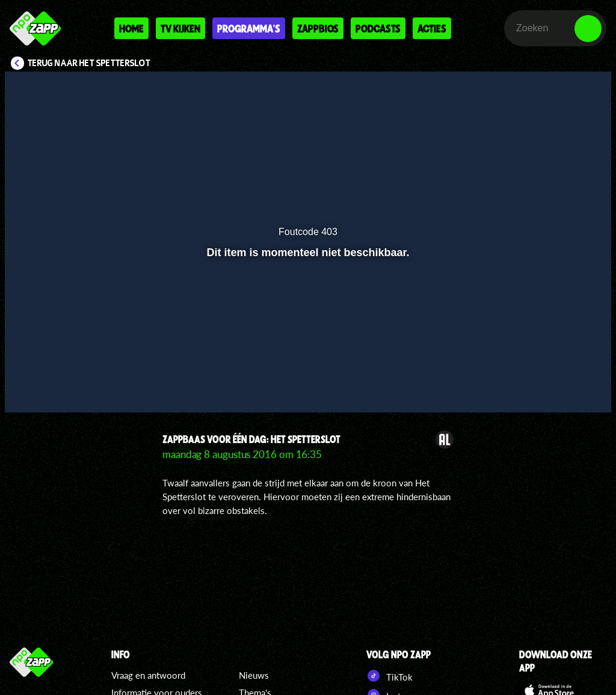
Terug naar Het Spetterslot (89, 63)
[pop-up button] (562, 386)
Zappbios (318, 28)
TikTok (390, 676)
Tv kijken (180, 28)
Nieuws (254, 675)
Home (131, 28)
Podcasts (378, 28)
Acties (432, 28)
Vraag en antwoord (148, 675)
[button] (29, 386)
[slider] (306, 361)
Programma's (249, 28)
